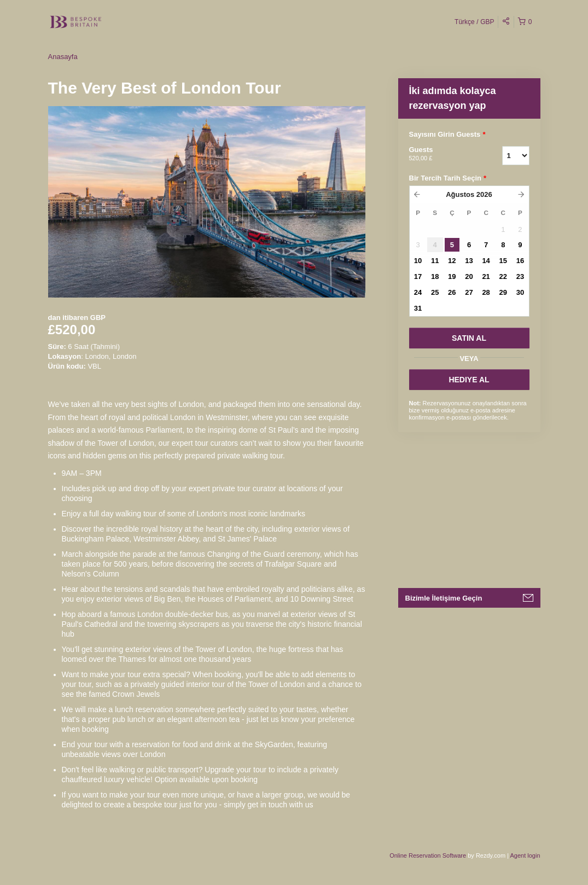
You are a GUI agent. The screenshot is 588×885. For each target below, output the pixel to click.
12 (452, 261)
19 (452, 276)
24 (418, 292)
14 (486, 261)
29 (503, 292)
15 (503, 261)
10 (418, 261)
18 (435, 276)
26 (452, 292)
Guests (442, 154)
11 (435, 261)
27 (469, 292)
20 (469, 276)
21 (486, 276)
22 (503, 276)
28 (486, 292)
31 (418, 308)
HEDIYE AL (469, 380)
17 (418, 276)
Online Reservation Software (428, 855)
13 (469, 261)
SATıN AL (469, 338)
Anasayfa (63, 57)
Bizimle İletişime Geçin (444, 598)
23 (520, 276)
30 (520, 292)
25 (435, 292)
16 (520, 261)
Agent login (525, 855)
